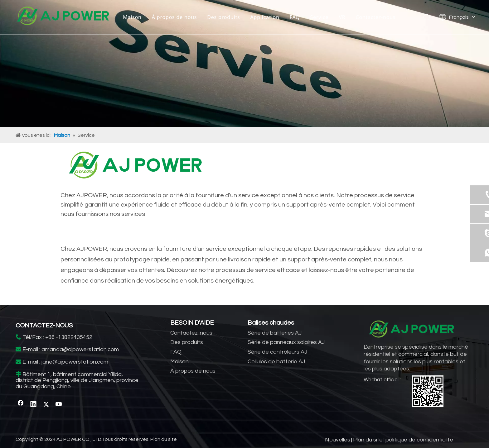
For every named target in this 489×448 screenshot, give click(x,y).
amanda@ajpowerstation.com (80, 349)
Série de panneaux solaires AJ (286, 342)
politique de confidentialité (419, 440)
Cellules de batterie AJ (276, 362)
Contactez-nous (376, 17)
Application (265, 17)
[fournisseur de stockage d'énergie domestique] (135, 167)
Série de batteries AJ (275, 333)
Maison (132, 17)
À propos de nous (174, 17)
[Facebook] (21, 404)
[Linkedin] (33, 404)
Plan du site (164, 439)
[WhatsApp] (428, 391)
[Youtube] (59, 404)
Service (319, 17)
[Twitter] (46, 404)
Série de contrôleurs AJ (277, 352)
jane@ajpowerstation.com (75, 362)
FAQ (295, 17)
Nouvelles (338, 440)
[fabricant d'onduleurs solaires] (244, 64)
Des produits (223, 17)
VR (342, 17)
